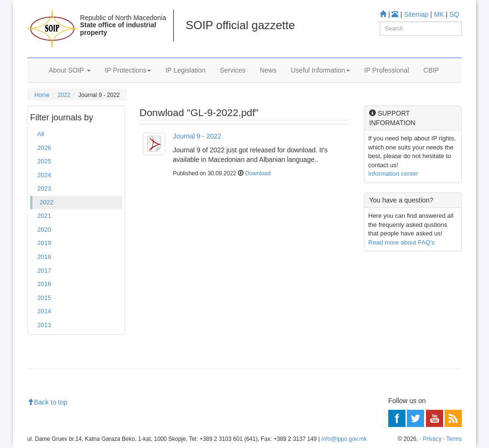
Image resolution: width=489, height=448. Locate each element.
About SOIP (70, 70)
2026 (44, 148)
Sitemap (416, 14)
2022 (64, 95)
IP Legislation (185, 70)
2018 (44, 257)
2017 (44, 271)
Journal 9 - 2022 (197, 136)
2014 (44, 311)
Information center (393, 174)
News (268, 70)
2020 (44, 229)
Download (258, 173)
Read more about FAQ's (401, 242)
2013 (44, 325)
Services (233, 70)
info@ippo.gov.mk (344, 439)
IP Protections (128, 70)
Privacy (432, 439)
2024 (44, 175)
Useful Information (320, 70)
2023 (44, 188)
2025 (44, 161)
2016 (44, 284)
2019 (44, 243)
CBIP (431, 70)
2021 (44, 216)
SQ (454, 14)
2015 (44, 298)
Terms (454, 439)
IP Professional (387, 70)
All (41, 134)
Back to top (47, 402)
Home (42, 95)
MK (439, 14)
